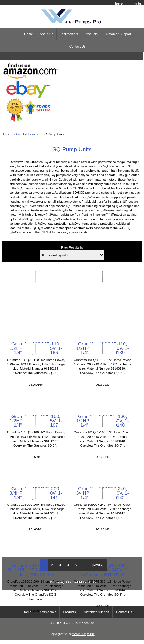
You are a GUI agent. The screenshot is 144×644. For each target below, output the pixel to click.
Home (118, 4)
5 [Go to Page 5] (76, 565)
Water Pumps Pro (84, 634)
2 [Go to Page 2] (52, 565)
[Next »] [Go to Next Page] (98, 565)
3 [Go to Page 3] (60, 565)
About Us (46, 34)
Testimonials (69, 34)
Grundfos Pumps (26, 134)
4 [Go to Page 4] (68, 565)
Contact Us (77, 46)
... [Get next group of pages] (85, 565)
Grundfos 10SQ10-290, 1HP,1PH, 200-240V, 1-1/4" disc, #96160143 (36, 570)
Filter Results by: (73, 247)
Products (91, 34)
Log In (136, 4)
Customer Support (118, 34)
